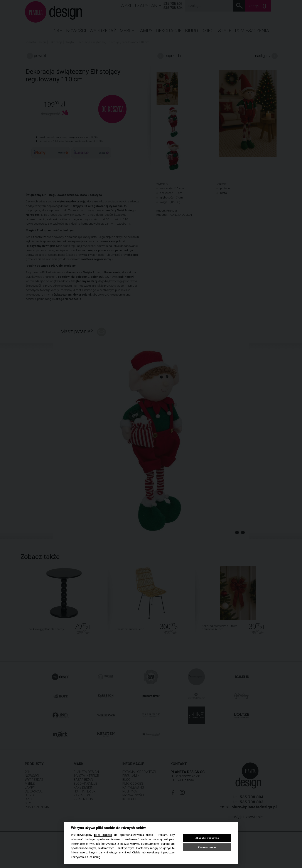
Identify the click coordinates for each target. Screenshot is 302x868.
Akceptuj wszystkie (207, 838)
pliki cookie (103, 835)
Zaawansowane (207, 847)
